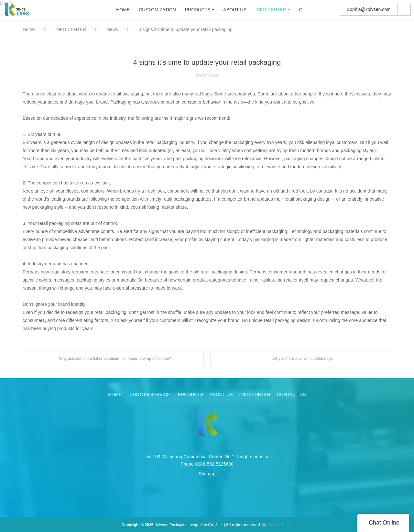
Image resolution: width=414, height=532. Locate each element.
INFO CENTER (272, 11)
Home (29, 29)
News (113, 29)
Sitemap (207, 474)
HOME (124, 11)
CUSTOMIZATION (158, 11)
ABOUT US (236, 11)
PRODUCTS (198, 11)
